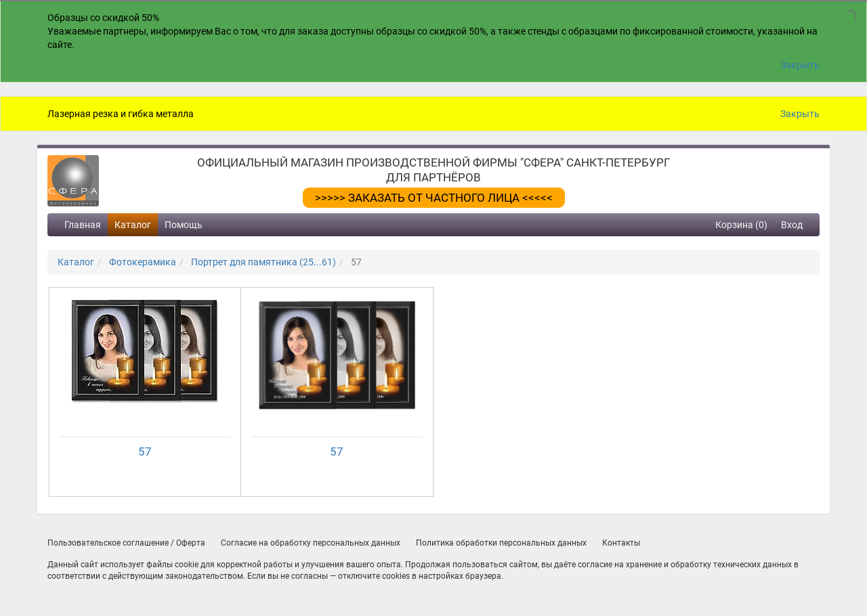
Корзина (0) (741, 225)
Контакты (621, 543)
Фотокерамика (143, 262)
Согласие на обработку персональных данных (311, 543)
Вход (792, 225)
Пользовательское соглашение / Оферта (126, 543)
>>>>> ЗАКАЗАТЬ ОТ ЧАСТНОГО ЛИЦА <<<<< (434, 198)
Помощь (184, 225)
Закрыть (800, 65)
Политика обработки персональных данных (501, 543)
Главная (83, 225)
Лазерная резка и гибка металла (121, 114)
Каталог (133, 225)
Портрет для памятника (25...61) (263, 262)
